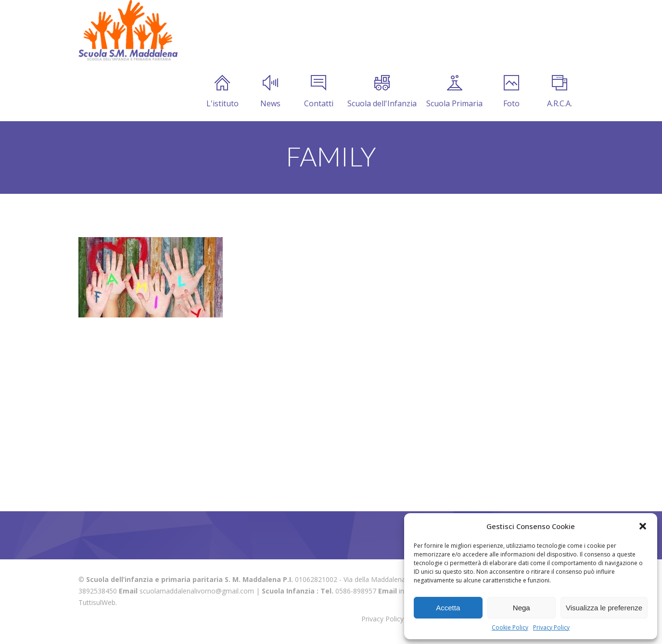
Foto (511, 92)
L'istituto (223, 92)
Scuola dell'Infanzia (382, 92)
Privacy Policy (551, 627)
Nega (522, 608)
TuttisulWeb (97, 602)
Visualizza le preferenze (604, 608)
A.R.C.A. (560, 92)
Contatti (319, 92)
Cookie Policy (510, 627)
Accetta (448, 608)
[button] (643, 526)
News (270, 92)
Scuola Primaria (454, 92)
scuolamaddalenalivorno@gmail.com (197, 591)
